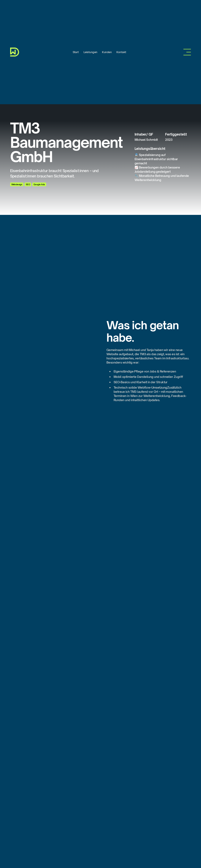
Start (76, 52)
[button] (187, 52)
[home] (15, 52)
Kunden (107, 52)
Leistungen (90, 52)
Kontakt (121, 52)
